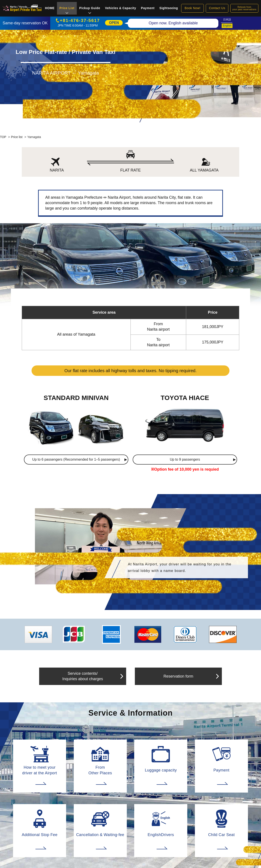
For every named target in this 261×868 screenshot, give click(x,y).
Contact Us (217, 8)
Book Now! (193, 8)
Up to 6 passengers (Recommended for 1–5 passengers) (76, 459)
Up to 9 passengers (185, 459)
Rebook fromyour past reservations (244, 8)
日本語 (227, 20)
